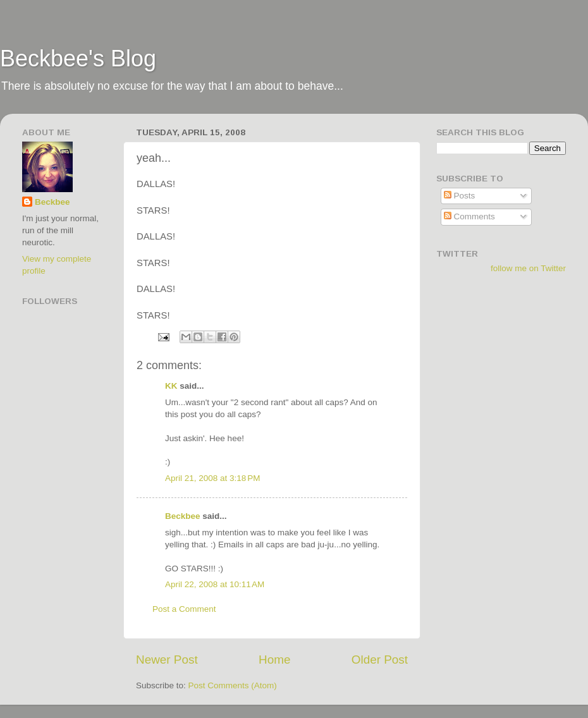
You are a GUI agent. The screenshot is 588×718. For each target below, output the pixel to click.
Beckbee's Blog (78, 58)
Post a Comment (184, 609)
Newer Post (167, 660)
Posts (460, 196)
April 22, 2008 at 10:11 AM (215, 584)
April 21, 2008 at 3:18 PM (212, 478)
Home (274, 660)
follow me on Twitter (528, 268)
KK (171, 386)
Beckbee (183, 516)
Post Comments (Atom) (233, 685)
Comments (469, 216)
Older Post (380, 660)
